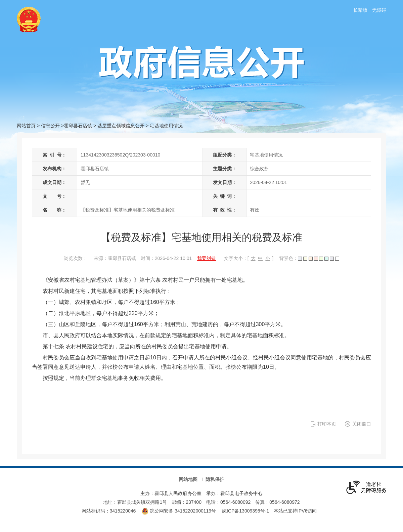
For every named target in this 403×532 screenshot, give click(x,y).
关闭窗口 (362, 424)
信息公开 (50, 126)
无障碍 (379, 10)
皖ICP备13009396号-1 (245, 511)
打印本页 (327, 424)
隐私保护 (215, 479)
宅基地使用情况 (166, 126)
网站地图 (188, 479)
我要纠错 (207, 258)
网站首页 (26, 126)
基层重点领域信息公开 (121, 126)
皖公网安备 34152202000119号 (179, 511)
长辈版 (360, 10)
